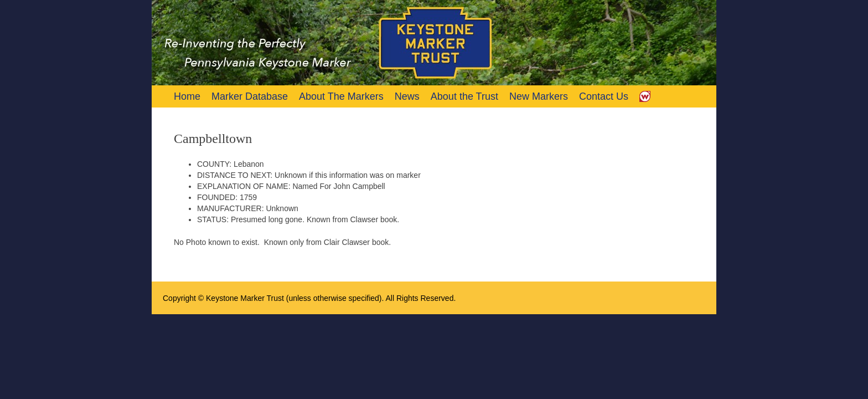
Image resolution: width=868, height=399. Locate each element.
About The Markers (341, 96)
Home (187, 96)
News (407, 96)
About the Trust (464, 96)
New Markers (539, 96)
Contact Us (604, 96)
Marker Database (250, 96)
